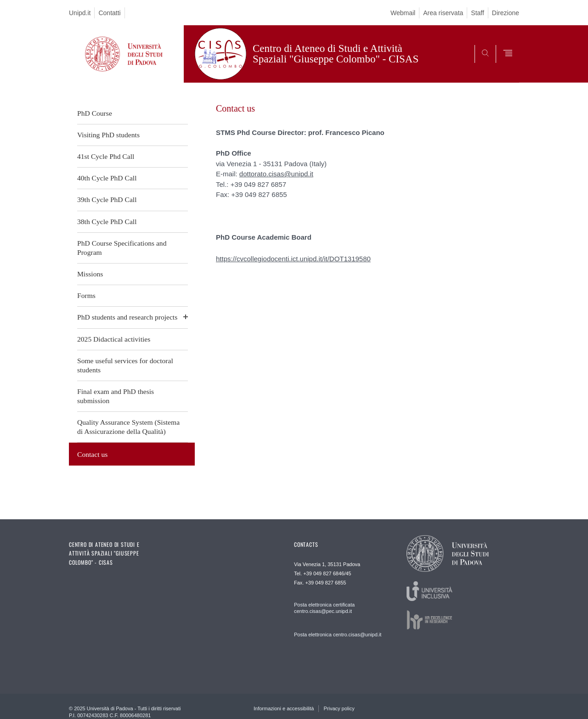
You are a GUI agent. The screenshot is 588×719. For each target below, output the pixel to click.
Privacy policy (339, 708)
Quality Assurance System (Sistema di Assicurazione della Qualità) (128, 427)
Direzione (506, 13)
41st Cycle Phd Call (106, 156)
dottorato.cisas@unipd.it (276, 174)
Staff (478, 13)
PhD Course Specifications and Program (122, 248)
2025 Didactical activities (114, 339)
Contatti (109, 13)
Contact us (92, 454)
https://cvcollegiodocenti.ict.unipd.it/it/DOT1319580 (293, 259)
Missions (90, 274)
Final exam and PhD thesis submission (116, 396)
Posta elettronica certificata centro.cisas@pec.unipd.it (324, 608)
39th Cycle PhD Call (107, 199)
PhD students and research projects (127, 317)
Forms (86, 295)
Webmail (403, 13)
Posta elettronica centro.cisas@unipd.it (338, 635)
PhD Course (95, 113)
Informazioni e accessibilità (284, 708)
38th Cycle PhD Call (107, 222)
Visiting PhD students (108, 135)
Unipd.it (80, 13)
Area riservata (443, 13)
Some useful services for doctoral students (125, 365)
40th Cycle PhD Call (107, 178)
